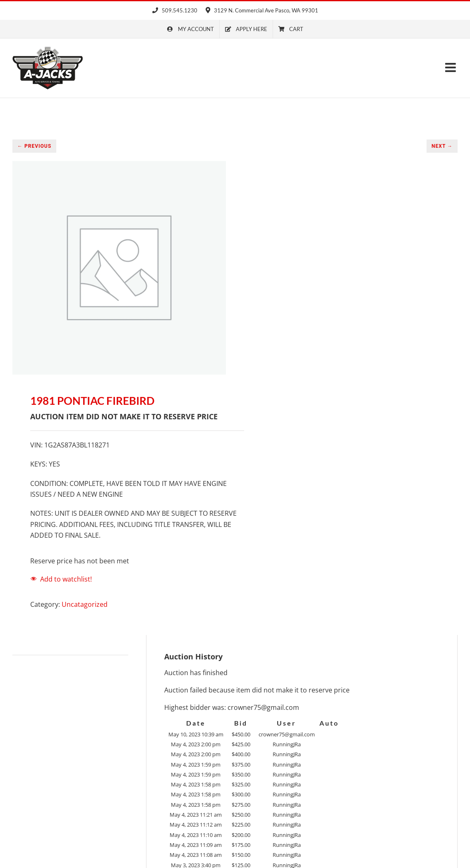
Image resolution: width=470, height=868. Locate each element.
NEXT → (442, 146)
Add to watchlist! (66, 579)
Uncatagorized (85, 604)
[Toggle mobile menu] (451, 67)
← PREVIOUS (34, 146)
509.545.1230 (175, 10)
